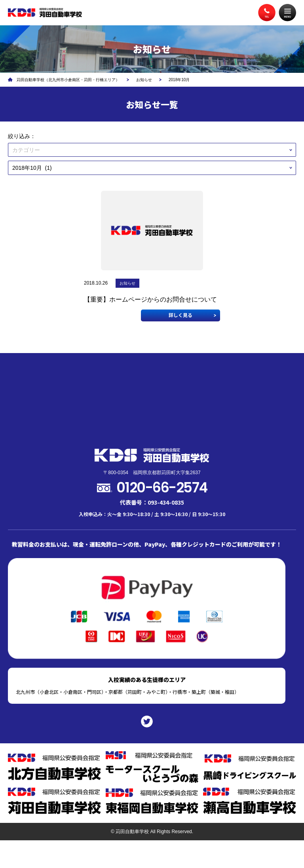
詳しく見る (180, 315)
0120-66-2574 (162, 487)
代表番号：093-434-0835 (152, 502)
